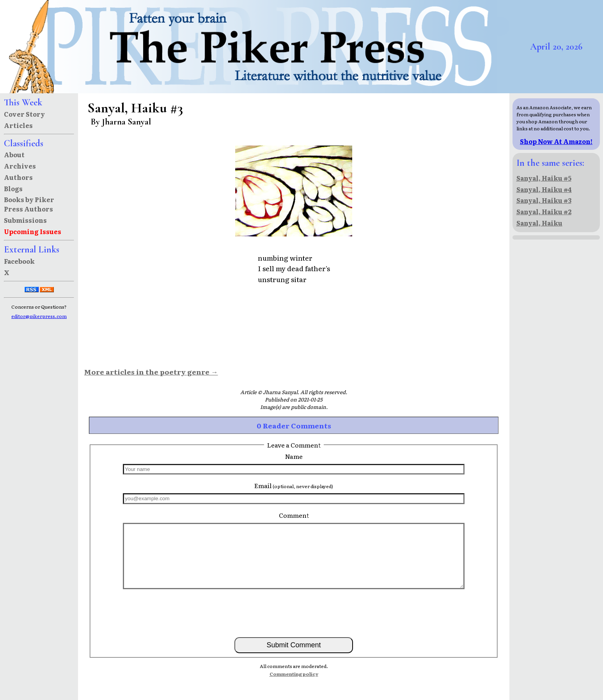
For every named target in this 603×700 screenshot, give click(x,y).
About (14, 155)
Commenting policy (294, 674)
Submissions (25, 220)
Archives (20, 166)
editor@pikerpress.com (39, 316)
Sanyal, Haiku (539, 223)
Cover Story (24, 114)
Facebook (19, 261)
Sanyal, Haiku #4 (544, 189)
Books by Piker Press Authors (29, 204)
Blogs (13, 188)
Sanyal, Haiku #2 (544, 211)
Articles (18, 125)
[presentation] (294, 613)
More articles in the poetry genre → (151, 371)
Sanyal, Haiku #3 (544, 200)
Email (294, 485)
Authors (18, 177)
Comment (294, 515)
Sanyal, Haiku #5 (544, 178)
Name (294, 456)
